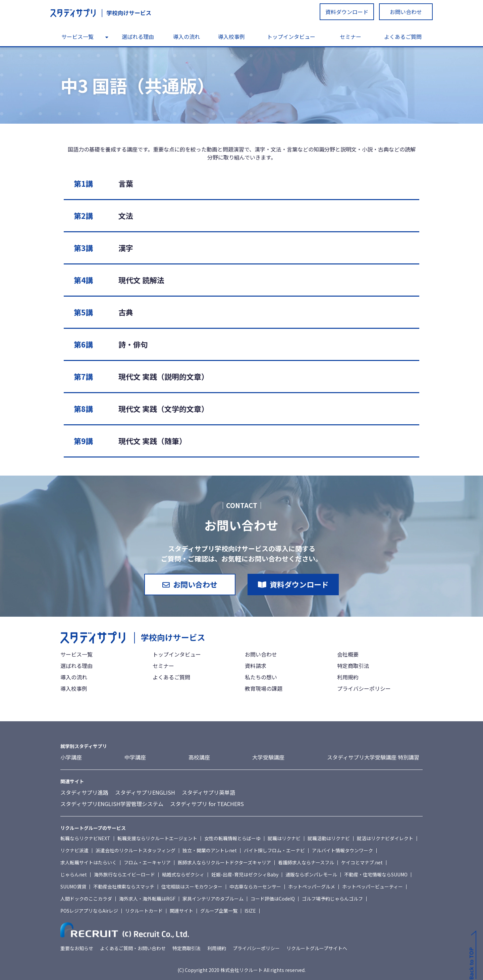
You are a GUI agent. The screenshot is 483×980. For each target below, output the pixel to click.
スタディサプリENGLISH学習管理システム (112, 804)
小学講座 (71, 757)
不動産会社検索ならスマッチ (124, 886)
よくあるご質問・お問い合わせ (133, 948)
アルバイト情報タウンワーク (342, 850)
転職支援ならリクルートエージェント (157, 838)
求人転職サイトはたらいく (89, 862)
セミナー (351, 37)
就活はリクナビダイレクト (385, 838)
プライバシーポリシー (364, 688)
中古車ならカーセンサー (255, 886)
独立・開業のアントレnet (210, 850)
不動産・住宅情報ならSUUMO (376, 874)
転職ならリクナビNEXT (85, 838)
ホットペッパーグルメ (312, 886)
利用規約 (348, 677)
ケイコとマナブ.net (362, 862)
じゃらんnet (74, 874)
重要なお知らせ (77, 948)
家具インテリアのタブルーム (213, 899)
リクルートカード (144, 911)
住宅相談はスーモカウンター (192, 886)
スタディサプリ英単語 (208, 792)
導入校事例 (231, 37)
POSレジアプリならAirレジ (89, 911)
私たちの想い (261, 677)
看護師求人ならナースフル (306, 862)
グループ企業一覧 (219, 911)
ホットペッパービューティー (372, 886)
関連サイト (181, 911)
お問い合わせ (406, 12)
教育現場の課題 (264, 688)
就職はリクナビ (284, 838)
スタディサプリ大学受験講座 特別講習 (373, 757)
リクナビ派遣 (74, 850)
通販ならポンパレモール (311, 874)
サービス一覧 (77, 37)
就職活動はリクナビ (329, 838)
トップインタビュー (291, 37)
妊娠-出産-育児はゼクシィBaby (245, 874)
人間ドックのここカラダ (86, 899)
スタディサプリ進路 (84, 792)
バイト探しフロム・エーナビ (274, 850)
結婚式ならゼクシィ (183, 874)
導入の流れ (186, 37)
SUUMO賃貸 (73, 886)
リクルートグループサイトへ (317, 948)
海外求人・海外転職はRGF (147, 899)
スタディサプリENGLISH (145, 792)
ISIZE (250, 911)
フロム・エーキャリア (147, 862)
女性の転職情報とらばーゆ (232, 838)
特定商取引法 (353, 666)
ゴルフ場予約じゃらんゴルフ (332, 899)
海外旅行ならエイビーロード (124, 874)
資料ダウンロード (347, 12)
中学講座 (135, 757)
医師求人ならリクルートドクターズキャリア (224, 862)
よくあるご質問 (403, 37)
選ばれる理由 (138, 37)
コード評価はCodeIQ (273, 899)
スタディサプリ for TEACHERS (207, 804)
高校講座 (199, 757)
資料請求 (256, 666)
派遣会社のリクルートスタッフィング (136, 850)
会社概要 (348, 654)
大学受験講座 (268, 757)
